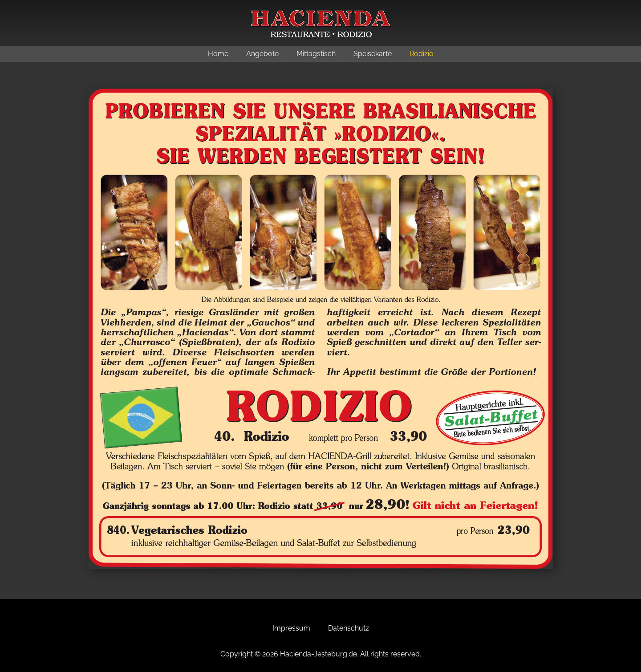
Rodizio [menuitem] (422, 54)
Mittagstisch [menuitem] (316, 54)
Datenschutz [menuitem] (349, 628)
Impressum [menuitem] (291, 628)
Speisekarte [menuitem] (373, 54)
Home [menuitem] (218, 54)
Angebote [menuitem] (262, 54)
